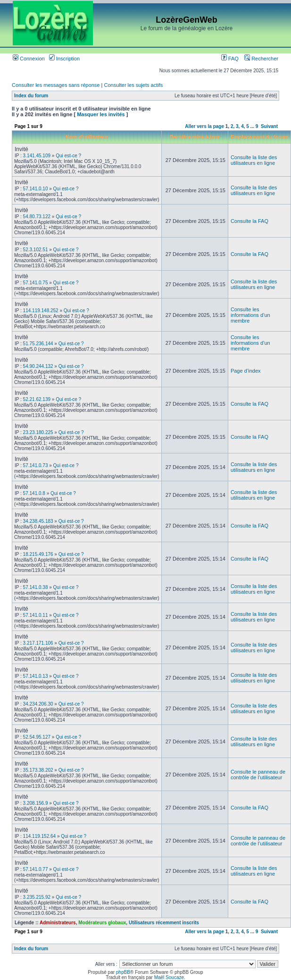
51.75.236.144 (38, 344)
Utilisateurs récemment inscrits (164, 923)
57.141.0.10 (36, 189)
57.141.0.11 (36, 615)
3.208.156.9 (36, 803)
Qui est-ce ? (68, 156)
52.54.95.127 (37, 737)
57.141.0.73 (36, 465)
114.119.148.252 (41, 311)
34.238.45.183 (38, 521)
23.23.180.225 (38, 432)
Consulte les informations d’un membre (250, 315)
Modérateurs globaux (102, 923)
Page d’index (246, 371)
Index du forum (31, 96)
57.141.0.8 (34, 493)
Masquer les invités (101, 114)
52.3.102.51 (36, 250)
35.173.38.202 (38, 770)
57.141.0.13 (36, 676)
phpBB (123, 972)
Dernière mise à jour (195, 137)
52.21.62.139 (37, 399)
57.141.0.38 (36, 587)
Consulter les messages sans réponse (56, 85)
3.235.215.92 (37, 897)
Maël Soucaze (169, 977)
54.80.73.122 (37, 217)
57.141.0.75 (36, 283)
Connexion (29, 59)
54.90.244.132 (38, 366)
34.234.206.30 (38, 704)
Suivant (269, 126)
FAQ (230, 59)
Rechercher (261, 59)
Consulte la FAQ (249, 221)
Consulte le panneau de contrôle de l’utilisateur (258, 775)
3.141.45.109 (37, 156)
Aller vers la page (205, 126)
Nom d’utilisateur (87, 137)
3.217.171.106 (38, 643)
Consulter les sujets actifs (133, 85)
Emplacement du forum (259, 137)
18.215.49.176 (38, 554)
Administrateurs (58, 923)
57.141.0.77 (36, 869)
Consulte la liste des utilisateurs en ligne (254, 160)
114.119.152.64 (40, 836)
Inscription (64, 59)
